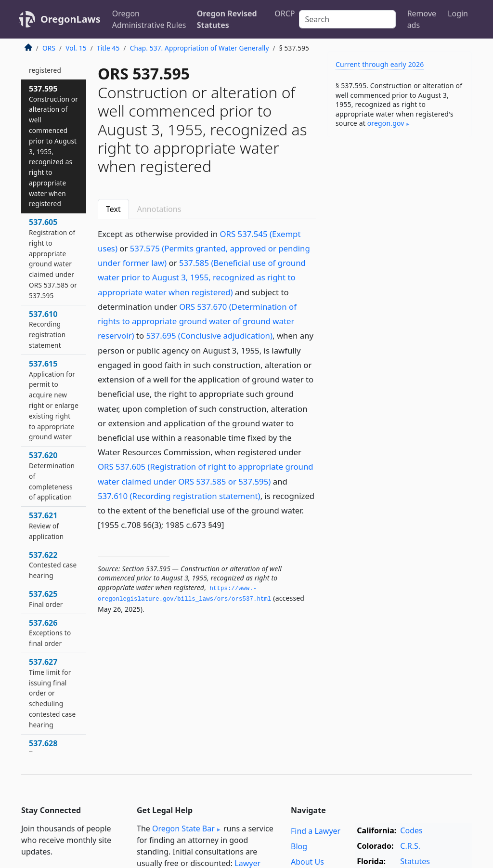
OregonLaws (71, 19)
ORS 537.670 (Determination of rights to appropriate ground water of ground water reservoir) (197, 321)
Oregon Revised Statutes (227, 19)
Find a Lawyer (316, 831)
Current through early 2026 (380, 64)
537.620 (52, 476)
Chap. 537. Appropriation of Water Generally (200, 48)
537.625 (46, 599)
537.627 (52, 693)
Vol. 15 (76, 48)
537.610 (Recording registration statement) (179, 496)
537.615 (54, 400)
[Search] (347, 19)
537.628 (43, 748)
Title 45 (108, 48)
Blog (299, 846)
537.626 (50, 633)
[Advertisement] (400, 211)
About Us (307, 862)
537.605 (53, 258)
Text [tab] (113, 209)
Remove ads (422, 19)
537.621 (46, 526)
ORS (49, 48)
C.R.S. (410, 846)
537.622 (53, 565)
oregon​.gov (386, 123)
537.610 (47, 329)
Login (458, 13)
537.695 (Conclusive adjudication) (209, 335)
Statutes (415, 861)
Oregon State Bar (183, 829)
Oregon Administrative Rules (149, 19)
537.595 (53, 146)
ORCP (285, 13)
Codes (411, 830)
